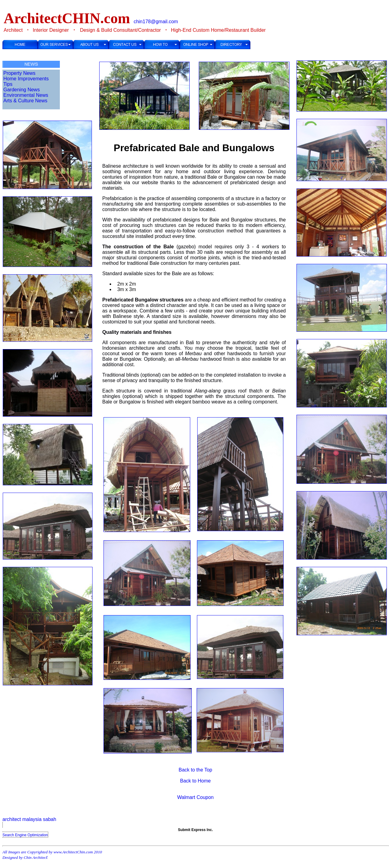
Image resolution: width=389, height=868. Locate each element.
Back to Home (195, 781)
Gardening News (22, 90)
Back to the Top (195, 770)
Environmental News (26, 95)
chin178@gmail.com (156, 22)
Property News (19, 73)
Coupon (205, 797)
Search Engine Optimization (25, 835)
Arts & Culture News (25, 101)
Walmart (186, 797)
